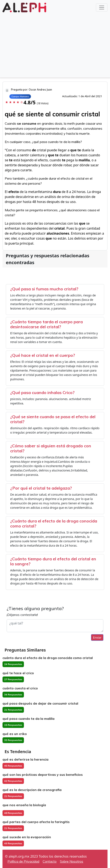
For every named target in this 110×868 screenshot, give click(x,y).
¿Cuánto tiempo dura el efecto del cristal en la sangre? (53, 561)
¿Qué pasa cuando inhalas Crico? (42, 392)
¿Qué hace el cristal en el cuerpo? (43, 355)
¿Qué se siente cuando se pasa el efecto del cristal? (53, 419)
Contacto (50, 861)
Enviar (97, 637)
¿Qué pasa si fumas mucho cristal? (44, 289)
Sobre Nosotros (72, 861)
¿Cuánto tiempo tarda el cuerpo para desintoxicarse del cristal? (46, 324)
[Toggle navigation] (102, 7)
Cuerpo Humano (20, 96)
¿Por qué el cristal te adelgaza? (41, 488)
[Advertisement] (55, 45)
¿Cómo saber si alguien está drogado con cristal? (51, 448)
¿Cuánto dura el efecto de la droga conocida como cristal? (54, 523)
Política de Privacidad (23, 861)
